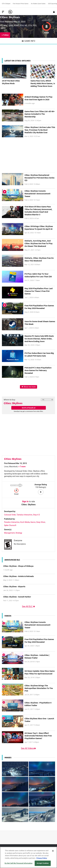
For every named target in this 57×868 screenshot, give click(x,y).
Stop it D (36, 515)
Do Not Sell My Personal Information (19, 863)
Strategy (19, 533)
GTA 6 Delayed (6, 4)
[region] (28, 857)
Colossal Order (10, 515)
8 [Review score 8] (46, 26)
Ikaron (33, 522)
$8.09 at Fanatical (29, 408)
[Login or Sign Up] (54, 12)
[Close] (53, 851)
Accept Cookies (43, 863)
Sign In (25, 501)
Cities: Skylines (10, 17)
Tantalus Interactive (24, 515)
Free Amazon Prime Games (21, 4)
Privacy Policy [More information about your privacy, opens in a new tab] (42, 858)
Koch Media (25, 522)
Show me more (29, 387)
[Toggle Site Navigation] (3, 12)
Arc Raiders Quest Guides (38, 4)
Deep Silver (41, 522)
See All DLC (28, 606)
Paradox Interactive (12, 522)
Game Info (28, 41)
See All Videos (28, 748)
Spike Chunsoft (10, 525)
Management (9, 533)
